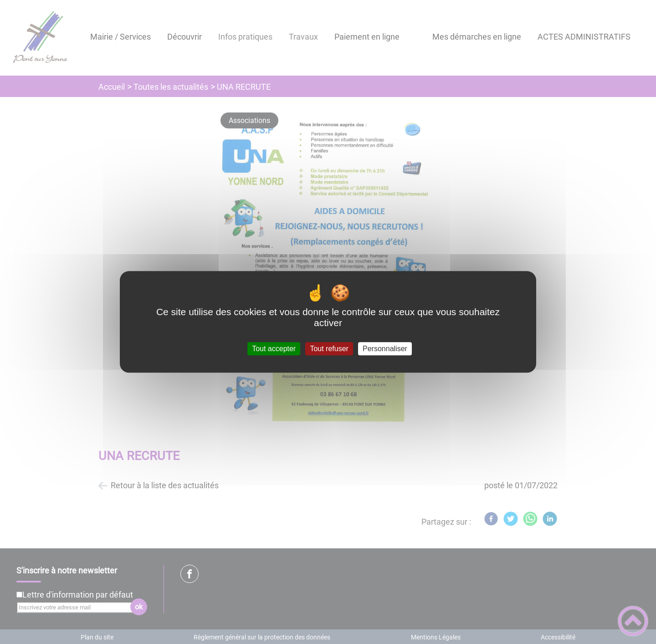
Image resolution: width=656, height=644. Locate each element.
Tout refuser (329, 349)
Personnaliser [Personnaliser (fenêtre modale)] (385, 349)
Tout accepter (274, 349)
